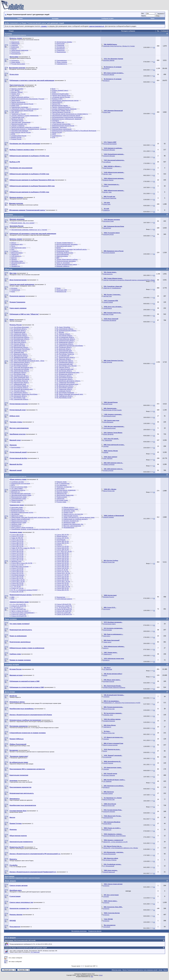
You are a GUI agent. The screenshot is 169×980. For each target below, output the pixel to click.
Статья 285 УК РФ (63, 541)
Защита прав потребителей (20, 519)
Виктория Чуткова (108, 314)
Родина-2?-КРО (57, 99)
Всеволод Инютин (108, 180)
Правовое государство (64, 487)
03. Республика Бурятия (65, 377)
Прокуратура (61, 597)
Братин (105, 675)
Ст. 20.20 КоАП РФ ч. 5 (64, 608)
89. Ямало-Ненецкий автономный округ (70, 394)
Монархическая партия (60, 105)
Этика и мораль (62, 62)
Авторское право (69, 511)
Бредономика (16, 447)
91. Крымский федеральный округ (68, 372)
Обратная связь (116, 970)
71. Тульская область (18, 391)
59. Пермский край (17, 352)
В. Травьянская (108, 440)
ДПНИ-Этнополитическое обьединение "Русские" (28, 99)
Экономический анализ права (21, 495)
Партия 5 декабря (17, 89)
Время (59, 248)
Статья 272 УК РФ (63, 546)
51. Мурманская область (65, 374)
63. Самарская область (19, 334)
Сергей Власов (107, 308)
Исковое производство (71, 521)
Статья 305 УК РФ (17, 545)
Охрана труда (68, 512)
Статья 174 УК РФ (17, 568)
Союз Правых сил (58, 122)
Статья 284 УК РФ (63, 590)
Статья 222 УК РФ (63, 583)
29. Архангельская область (65, 341)
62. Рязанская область (64, 376)
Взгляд (105, 751)
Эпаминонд (106, 210)
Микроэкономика (17, 253)
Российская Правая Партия (61, 110)
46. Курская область (18, 344)
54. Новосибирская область (66, 339)
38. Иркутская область (19, 342)
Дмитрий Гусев (107, 296)
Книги (13, 291)
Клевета (59, 545)
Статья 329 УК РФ (63, 560)
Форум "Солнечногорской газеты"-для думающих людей (140, 970)
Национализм (61, 52)
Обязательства (62, 493)
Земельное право (17, 516)
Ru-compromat (107, 757)
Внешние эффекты (63, 266)
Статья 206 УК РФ (63, 578)
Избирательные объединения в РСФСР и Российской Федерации (74, 131)
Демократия (15, 42)
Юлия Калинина (108, 168)
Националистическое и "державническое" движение (29, 129)
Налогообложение (63, 254)
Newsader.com (107, 830)
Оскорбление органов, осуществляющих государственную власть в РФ (35, 529)
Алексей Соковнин (108, 517)
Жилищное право (69, 522)
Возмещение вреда (18, 511)
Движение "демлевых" (60, 127)
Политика (8, 34)
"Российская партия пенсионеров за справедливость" (70, 114)
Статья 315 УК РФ (17, 573)
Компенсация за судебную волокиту (76, 519)
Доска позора (10, 692)
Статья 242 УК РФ (17, 583)
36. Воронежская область (20, 347)
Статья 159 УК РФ (63, 555)
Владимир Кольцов (109, 681)
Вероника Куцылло (109, 597)
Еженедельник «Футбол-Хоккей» (112, 410)
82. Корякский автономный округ (67, 384)
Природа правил (62, 492)
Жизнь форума (10, 881)
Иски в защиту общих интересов (22, 527)
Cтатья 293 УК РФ (63, 561)
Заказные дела (16, 561)
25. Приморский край (18, 332)
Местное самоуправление (72, 526)
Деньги (14, 243)
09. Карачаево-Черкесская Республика (24, 394)
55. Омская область (63, 367)
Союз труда (15, 95)
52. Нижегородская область (21, 362)
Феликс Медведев (108, 434)
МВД (13, 597)
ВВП (58, 258)
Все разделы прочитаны (79, 931)
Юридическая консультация (21, 483)
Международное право (19, 497)
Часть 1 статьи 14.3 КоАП (20, 611)
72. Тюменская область (64, 389)
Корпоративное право (71, 509)
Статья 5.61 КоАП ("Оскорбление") (23, 613)
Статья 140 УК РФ (17, 555)
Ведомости (106, 69)
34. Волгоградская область (20, 337)
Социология (60, 50)
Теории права (16, 502)
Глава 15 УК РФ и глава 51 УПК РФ (23, 548)
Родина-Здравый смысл (60, 90)
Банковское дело (17, 244)
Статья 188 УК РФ (63, 550)
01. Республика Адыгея (19, 351)
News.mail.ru (107, 636)
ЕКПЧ (13, 485)
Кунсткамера (10, 876)
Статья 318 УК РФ (63, 548)
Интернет (14, 288)
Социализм (60, 45)
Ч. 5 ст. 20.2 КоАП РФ (18, 604)
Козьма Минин (107, 824)
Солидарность (57, 136)
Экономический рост (18, 263)
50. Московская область (19, 336)
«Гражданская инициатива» (61, 124)
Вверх (165, 970)
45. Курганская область (19, 396)
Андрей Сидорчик (108, 470)
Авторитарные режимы (64, 42)
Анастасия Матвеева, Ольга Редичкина (114, 836)
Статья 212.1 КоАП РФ (64, 606)
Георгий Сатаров (108, 302)
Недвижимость (16, 526)
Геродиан (106, 186)
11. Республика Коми (18, 374)
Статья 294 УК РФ (17, 560)
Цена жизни (60, 488)
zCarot (101, 975)
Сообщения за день (107, 18)
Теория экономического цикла (67, 264)
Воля (54, 89)
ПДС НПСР (15, 112)
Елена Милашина (108, 422)
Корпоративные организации (62, 129)
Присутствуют (9, 940)
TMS (92, 977)
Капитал (14, 258)
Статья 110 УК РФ (63, 585)
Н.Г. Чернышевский (109, 866)
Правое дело (16, 94)
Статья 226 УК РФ (17, 570)
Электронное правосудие (65, 495)
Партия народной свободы (20, 97)
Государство (61, 47)
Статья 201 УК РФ (17, 578)
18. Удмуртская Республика (20, 349)
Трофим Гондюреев (109, 464)
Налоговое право (17, 507)
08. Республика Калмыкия (65, 393)
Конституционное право (19, 487)
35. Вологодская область (65, 361)
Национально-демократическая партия (65, 100)
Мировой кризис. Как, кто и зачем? (23, 223)
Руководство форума (95, 931)
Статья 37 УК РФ (62, 570)
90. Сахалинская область (20, 399)
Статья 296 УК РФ (63, 543)
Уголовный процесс (18, 575)
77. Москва (60, 332)
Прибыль (14, 264)
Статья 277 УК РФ (63, 575)
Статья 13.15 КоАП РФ (19, 616)
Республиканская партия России (22, 110)
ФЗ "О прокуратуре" (63, 483)
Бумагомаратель (108, 274)
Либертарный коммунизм (20, 50)
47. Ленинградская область (66, 357)
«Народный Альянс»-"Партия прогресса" (25, 109)
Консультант (107, 609)
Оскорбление (61, 540)
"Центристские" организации (21, 122)
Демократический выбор (60, 94)
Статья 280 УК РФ (63, 535)
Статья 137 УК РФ (17, 588)
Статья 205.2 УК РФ (18, 580)
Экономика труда (17, 261)
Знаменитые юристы (18, 490)
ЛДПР (54, 134)
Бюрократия (61, 49)
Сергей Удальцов (108, 763)
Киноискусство (61, 291)
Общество (9, 269)
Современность (62, 64)
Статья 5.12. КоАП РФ (19, 606)
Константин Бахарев (109, 253)
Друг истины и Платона (110, 860)
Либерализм (15, 44)
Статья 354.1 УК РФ (63, 582)
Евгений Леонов (108, 404)
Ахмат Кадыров (108, 362)
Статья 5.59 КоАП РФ (64, 604)
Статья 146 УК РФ (17, 551)
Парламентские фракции (20, 131)
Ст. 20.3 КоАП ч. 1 (17, 608)
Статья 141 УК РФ (63, 571)
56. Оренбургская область (20, 376)
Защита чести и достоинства (73, 514)
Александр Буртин (108, 234)
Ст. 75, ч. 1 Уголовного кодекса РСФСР (24, 590)
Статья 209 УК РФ (17, 571)
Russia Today (107, 112)
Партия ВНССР (57, 102)
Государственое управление (66, 490)
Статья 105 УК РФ (63, 538)
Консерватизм (16, 54)
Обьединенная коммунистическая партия (66, 116)
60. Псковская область (64, 347)
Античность (15, 60)
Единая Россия (16, 139)
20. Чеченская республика (20, 369)
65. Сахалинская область (65, 352)
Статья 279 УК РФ (17, 541)
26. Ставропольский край (65, 369)
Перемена (56, 121)
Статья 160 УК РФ (63, 565)
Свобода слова (16, 524)
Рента (13, 246)
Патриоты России (17, 119)
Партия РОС (56, 104)
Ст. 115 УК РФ (16, 587)
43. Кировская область (19, 372)
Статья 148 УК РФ (17, 577)
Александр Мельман (109, 150)
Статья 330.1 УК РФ (18, 582)
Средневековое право (19, 498)
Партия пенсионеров (18, 102)
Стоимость (15, 251)
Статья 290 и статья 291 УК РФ (22, 563)
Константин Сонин (108, 221)
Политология (16, 52)
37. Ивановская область (19, 354)
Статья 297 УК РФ (17, 592)
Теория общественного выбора (67, 259)
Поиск (153, 18)
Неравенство (16, 266)
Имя (142, 13)
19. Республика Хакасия (65, 387)
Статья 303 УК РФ (63, 553)
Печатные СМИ (62, 290)
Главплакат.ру (107, 727)
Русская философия (18, 64)
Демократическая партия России (63, 126)
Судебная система (17, 482)
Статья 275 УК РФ (17, 553)
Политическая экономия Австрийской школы (72, 249)
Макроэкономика (62, 256)
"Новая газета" (107, 642)
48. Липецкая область (19, 330)
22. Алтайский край (63, 356)
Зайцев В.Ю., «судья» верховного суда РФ (115, 842)
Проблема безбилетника (65, 253)
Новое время (16, 62)
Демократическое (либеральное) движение (67, 119)
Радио (59, 288)
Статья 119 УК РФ (63, 558)
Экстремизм (15, 514)
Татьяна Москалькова (109, 854)
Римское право (62, 482)
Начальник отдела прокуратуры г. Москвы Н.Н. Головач (119, 46)
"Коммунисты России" (19, 114)
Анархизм (15, 45)
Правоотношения (17, 500)
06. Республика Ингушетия (20, 379)
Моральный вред (17, 509)
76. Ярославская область (20, 356)
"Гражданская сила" (18, 117)
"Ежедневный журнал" (110, 416)
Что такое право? (17, 488)
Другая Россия (57, 132)
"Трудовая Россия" (17, 121)
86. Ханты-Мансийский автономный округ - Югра (28, 361)
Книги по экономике (63, 263)
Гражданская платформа (20, 107)
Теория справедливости (65, 243)
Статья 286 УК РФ (17, 543)
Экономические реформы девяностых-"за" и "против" (29, 230)
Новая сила (15, 105)
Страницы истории (12, 665)
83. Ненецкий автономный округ (22, 389)
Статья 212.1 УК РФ (63, 573)
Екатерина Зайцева (109, 60)
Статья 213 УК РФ (63, 563)
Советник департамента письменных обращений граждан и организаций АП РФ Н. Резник (129, 280)
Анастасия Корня (108, 818)
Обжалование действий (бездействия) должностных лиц (30, 517)
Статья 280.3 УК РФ (63, 587)
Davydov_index (107, 174)
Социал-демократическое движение (64, 109)
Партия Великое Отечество (61, 112)
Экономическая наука (19, 248)
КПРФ (13, 134)
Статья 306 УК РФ (17, 535)
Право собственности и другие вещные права (79, 517)
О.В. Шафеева (107, 781)
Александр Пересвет (109, 812)
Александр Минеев (109, 75)
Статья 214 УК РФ (63, 577)
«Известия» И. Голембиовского (112, 288)
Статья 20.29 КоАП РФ (64, 609)
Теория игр (15, 254)
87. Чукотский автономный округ (22, 367)
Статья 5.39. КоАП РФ (64, 611)
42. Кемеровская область (65, 342)
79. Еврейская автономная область (68, 381)
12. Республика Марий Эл (20, 386)
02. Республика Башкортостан (21, 359)
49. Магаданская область (65, 386)
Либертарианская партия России (22, 104)
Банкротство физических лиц (73, 524)
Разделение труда (63, 251)
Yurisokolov (106, 697)
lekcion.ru (106, 648)
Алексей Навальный (109, 872)
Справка (20, 18)
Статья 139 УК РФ (17, 585)
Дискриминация (69, 527)
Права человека (11, 619)
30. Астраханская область (65, 337)
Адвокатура (60, 498)
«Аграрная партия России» (61, 97)
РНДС (54, 92)
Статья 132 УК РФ (17, 556)
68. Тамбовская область (65, 396)
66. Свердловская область (20, 371)
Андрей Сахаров (108, 793)
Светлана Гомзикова (109, 775)
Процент (14, 259)
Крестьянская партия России (21, 132)
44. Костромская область (20, 387)
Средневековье (62, 60)
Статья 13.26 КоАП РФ (64, 614)
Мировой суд (16, 492)
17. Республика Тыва (18, 398)
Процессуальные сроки (19, 521)
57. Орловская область (19, 329)
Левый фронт (16, 100)
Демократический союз (19, 124)
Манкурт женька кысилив (110, 745)
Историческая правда (109, 624)
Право (7, 475)
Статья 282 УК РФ (17, 546)
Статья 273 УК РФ (17, 536)
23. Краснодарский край (64, 364)
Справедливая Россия (19, 136)
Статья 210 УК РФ (17, 540)
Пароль (143, 16)
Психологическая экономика (66, 261)
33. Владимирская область (20, 339)
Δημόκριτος (106, 886)
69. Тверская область (64, 359)
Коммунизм (15, 47)
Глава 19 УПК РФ (17, 538)
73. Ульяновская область (65, 344)
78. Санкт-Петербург (63, 327)
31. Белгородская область (20, 364)
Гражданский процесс (71, 516)
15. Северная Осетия (64, 391)
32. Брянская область (64, 349)
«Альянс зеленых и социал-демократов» (25, 116)
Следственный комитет (64, 599)
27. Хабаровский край (19, 384)
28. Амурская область (19, 341)
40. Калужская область (64, 371)
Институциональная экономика (67, 244)
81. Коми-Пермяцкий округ (20, 377)
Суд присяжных (62, 485)
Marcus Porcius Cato (109, 491)
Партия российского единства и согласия (25, 127)
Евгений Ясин (107, 228)
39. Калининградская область (66, 330)
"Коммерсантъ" (107, 654)
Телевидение (16, 290)
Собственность (16, 256)
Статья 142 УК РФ (17, 565)
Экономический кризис (64, 246)
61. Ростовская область (64, 336)
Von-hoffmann (107, 162)
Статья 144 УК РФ (63, 580)
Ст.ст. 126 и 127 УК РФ (64, 551)
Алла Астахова (107, 630)
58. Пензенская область (64, 379)
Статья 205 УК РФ (63, 566)
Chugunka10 (107, 927)
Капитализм (60, 44)
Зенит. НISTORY (108, 458)
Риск (13, 249)
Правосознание (62, 497)
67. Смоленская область (19, 393)
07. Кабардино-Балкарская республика (70, 346)
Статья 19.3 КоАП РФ (18, 609)
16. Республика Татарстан (65, 354)
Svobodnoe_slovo (108, 715)
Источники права (62, 500)
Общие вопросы (69, 507)
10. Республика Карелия (19, 366)
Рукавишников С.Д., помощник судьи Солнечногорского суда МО (122, 703)
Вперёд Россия (16, 137)
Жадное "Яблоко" (17, 92)
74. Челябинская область (65, 362)
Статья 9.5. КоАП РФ (63, 613)
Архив (160, 970)
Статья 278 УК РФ (17, 558)
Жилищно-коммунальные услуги (22, 512)
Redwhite (106, 452)
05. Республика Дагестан (20, 381)
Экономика (9, 215)
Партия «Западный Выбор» (61, 107)
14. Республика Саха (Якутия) (67, 366)
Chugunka (106, 739)
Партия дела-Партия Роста (61, 95)
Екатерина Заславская (110, 320)
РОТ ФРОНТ (15, 90)
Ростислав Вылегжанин (110, 144)
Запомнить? (160, 14)
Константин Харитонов (110, 198)
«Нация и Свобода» (18, 126)
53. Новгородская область (20, 382)
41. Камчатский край (18, 346)
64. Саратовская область (65, 329)
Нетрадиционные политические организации (67, 117)
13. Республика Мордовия (20, 327)
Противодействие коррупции (21, 493)
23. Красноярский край (64, 351)
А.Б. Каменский (108, 669)
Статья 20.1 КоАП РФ (18, 614)
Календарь (55, 18)
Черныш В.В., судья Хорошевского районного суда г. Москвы (121, 848)
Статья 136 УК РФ (63, 556)
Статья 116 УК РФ (63, 568)
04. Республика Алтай (64, 398)
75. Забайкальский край (19, 357)
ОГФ (54, 137)
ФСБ (13, 599)
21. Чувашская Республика (65, 382)
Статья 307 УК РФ (17, 550)
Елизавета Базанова (109, 721)
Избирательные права (19, 522)
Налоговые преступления (20, 566)
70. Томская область (63, 334)
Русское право (61, 502)
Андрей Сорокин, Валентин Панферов (114, 687)
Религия (14, 49)
